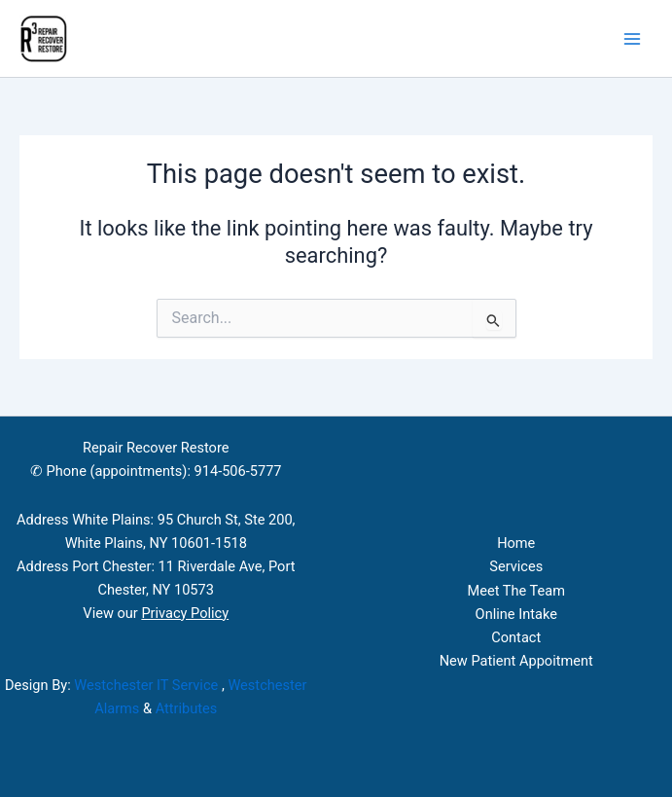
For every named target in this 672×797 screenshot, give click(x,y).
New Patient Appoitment (516, 661)
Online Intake (516, 614)
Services (516, 566)
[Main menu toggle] (632, 39)
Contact (516, 637)
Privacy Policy (185, 613)
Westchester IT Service (146, 685)
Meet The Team (516, 591)
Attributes (187, 708)
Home (516, 543)
